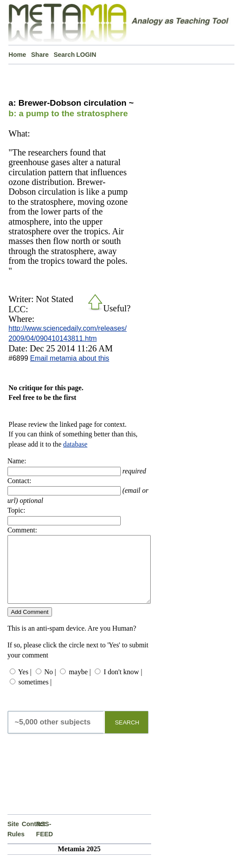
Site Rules (15, 842)
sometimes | (35, 695)
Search (64, 55)
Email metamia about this (70, 358)
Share (40, 55)
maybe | (80, 685)
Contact (29, 837)
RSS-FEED (43, 842)
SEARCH (127, 736)
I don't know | (123, 685)
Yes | (25, 685)
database (75, 444)
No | (50, 685)
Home (17, 55)
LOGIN (86, 55)
